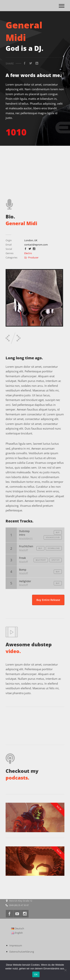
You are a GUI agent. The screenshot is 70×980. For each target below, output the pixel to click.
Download (54, 548)
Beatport (41, 560)
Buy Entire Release (48, 600)
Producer (33, 257)
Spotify (56, 560)
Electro (28, 253)
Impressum (16, 945)
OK (36, 974)
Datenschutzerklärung (22, 952)
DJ (25, 257)
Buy (58, 532)
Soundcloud (53, 537)
